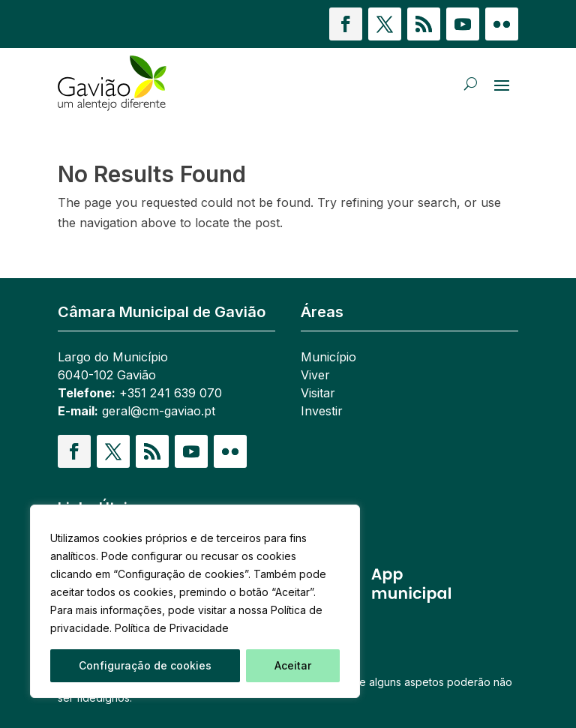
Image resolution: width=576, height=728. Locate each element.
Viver (315, 375)
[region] (195, 601)
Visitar (318, 393)
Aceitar (293, 665)
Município (328, 357)
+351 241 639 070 (171, 393)
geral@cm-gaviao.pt (159, 411)
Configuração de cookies (145, 665)
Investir (322, 411)
